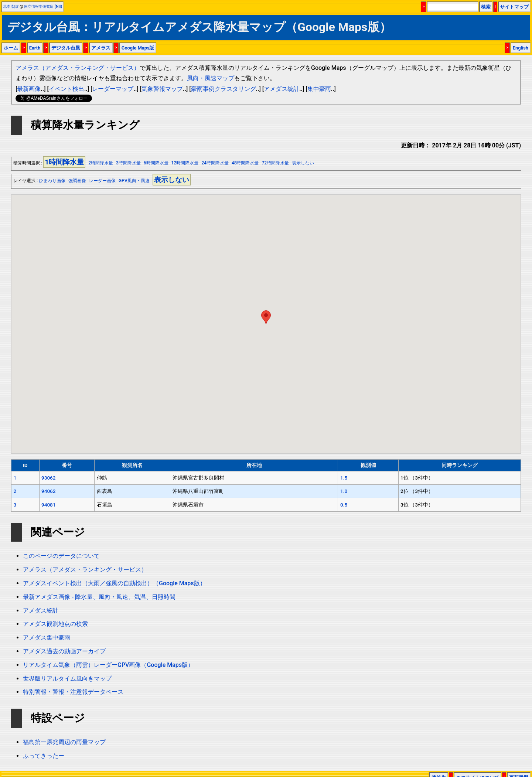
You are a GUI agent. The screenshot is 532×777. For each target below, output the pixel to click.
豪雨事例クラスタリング (224, 89)
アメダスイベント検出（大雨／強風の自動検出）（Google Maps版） (114, 583)
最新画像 (29, 89)
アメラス (101, 48)
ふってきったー (44, 756)
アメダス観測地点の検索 (55, 624)
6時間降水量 (156, 163)
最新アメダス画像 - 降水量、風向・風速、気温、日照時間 (99, 597)
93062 (49, 478)
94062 (49, 491)
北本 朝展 (11, 6)
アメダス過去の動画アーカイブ (64, 651)
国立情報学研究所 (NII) (43, 6)
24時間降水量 (215, 163)
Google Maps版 (138, 48)
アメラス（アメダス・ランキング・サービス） (78, 68)
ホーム (11, 48)
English (521, 48)
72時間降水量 (275, 163)
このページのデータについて (61, 556)
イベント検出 (66, 89)
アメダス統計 (282, 89)
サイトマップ (514, 7)
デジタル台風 (66, 48)
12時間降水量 (185, 163)
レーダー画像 (102, 181)
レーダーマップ (113, 89)
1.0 (344, 491)
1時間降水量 (64, 162)
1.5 (344, 478)
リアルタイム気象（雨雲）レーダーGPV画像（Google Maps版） (108, 665)
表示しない (303, 163)
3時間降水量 (128, 163)
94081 (49, 505)
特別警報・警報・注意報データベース (73, 692)
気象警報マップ (162, 89)
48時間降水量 (245, 163)
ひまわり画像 (52, 181)
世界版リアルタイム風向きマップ (67, 679)
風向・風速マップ (211, 78)
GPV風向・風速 (134, 181)
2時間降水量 (101, 163)
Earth (35, 48)
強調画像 (77, 181)
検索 (486, 7)
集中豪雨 (319, 89)
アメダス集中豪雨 (47, 638)
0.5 (344, 505)
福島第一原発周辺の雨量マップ (64, 742)
